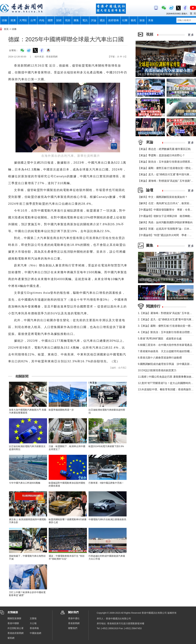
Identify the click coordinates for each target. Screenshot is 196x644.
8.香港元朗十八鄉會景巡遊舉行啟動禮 (160, 358)
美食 (151, 20)
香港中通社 (74, 618)
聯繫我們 (73, 628)
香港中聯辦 (13, 623)
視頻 (68, 20)
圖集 (76, 20)
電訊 (85, 20)
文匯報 (33, 618)
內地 (42, 20)
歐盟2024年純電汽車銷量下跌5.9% (106, 446)
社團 (125, 20)
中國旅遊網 (35, 633)
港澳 (13, 20)
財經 (59, 20)
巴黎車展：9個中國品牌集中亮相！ (106, 483)
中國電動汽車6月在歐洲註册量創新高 (107, 519)
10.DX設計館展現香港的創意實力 (157, 370)
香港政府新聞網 (16, 633)
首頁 (6, 29)
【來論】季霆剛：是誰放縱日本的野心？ (161, 155)
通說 (102, 20)
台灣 (33, 20)
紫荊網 (11, 638)
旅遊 (142, 20)
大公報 (33, 623)
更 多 (191, 35)
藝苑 (133, 20)
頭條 (4, 20)
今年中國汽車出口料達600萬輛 (25, 483)
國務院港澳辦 (14, 618)
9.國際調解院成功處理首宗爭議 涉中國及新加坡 (166, 364)
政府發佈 (114, 20)
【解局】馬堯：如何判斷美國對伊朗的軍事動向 (165, 222)
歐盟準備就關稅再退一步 (61, 410)
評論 (94, 20)
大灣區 (23, 20)
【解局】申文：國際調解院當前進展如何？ (163, 197)
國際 (50, 20)
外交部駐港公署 (16, 628)
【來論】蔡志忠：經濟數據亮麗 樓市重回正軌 (164, 149)
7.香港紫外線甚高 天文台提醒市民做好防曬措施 (166, 351)
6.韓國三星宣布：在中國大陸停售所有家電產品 (165, 345)
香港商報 (34, 628)
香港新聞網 (74, 623)
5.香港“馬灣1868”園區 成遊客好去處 (160, 339)
